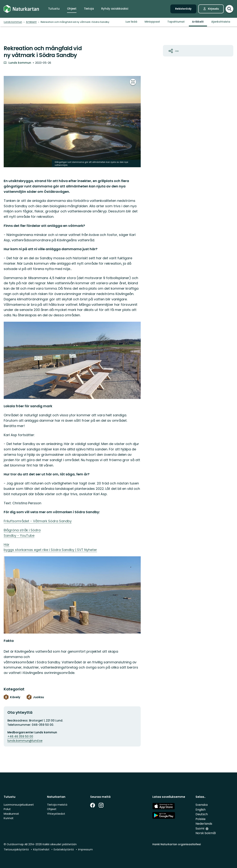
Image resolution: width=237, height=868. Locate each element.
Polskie (201, 819)
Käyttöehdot (41, 849)
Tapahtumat (176, 22)
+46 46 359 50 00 (20, 736)
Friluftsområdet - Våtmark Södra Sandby (38, 521)
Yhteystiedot (56, 814)
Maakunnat (11, 814)
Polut (7, 809)
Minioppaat (152, 22)
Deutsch (202, 814)
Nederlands (204, 824)
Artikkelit (198, 22)
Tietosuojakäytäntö (16, 849)
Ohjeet (52, 809)
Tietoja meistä (57, 805)
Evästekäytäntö (64, 849)
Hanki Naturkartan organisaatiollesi (177, 844)
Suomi (200, 828)
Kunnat (9, 818)
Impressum (85, 849)
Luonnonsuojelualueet (19, 805)
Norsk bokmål (206, 833)
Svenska (202, 805)
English (201, 810)
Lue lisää (131, 22)
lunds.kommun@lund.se (25, 741)
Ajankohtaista (221, 22)
